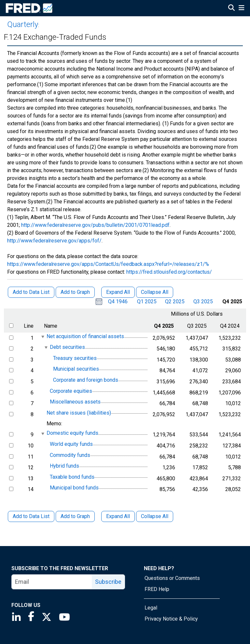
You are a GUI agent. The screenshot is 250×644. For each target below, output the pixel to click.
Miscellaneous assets (75, 402)
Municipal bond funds (74, 488)
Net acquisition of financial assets (85, 336)
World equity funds (71, 444)
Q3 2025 (203, 301)
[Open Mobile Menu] (241, 8)
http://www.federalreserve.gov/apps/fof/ (54, 241)
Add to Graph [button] (75, 292)
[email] (52, 582)
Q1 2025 (147, 301)
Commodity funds (70, 455)
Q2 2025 (175, 301)
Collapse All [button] (155, 292)
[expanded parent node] (42, 337)
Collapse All (155, 516)
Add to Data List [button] (31, 292)
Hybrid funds (64, 466)
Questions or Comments (172, 578)
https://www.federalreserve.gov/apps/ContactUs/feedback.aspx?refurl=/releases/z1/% (108, 264)
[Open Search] (231, 8)
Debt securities (67, 347)
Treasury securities (75, 358)
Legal (151, 608)
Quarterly (23, 24)
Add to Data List (31, 516)
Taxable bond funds (72, 477)
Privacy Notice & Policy (171, 619)
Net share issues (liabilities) (79, 413)
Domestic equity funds (72, 433)
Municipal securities (76, 369)
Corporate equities (71, 391)
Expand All (118, 516)
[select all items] (11, 326)
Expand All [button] (118, 292)
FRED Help (157, 589)
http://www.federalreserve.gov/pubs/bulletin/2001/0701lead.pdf (95, 225)
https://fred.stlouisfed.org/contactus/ (169, 272)
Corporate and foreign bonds (86, 380)
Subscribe (108, 582)
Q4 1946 (118, 301)
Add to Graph (75, 516)
